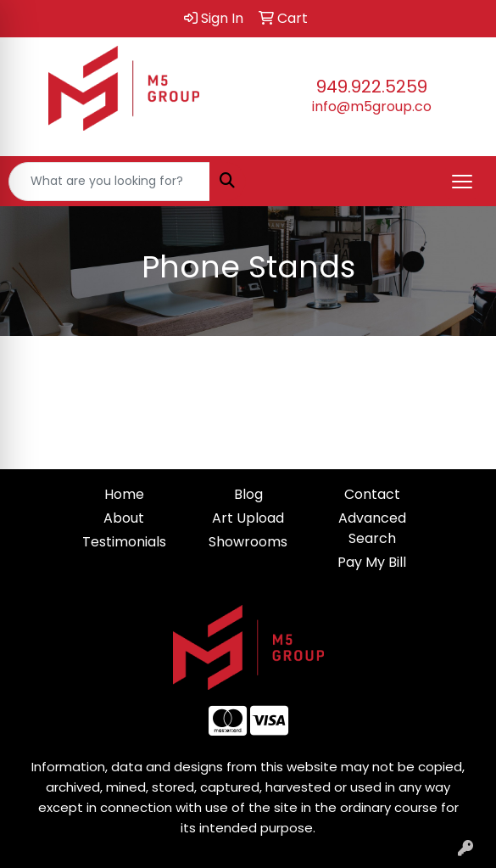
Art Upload (248, 518)
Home (124, 494)
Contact (372, 494)
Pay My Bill (372, 562)
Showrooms (248, 542)
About (124, 518)
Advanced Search (372, 528)
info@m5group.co (372, 106)
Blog (248, 494)
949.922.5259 (372, 87)
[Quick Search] (109, 182)
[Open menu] (462, 182)
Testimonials (124, 542)
